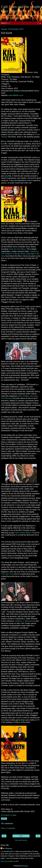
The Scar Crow (7, 574)
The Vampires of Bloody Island (13, 254)
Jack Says (34, 396)
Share (4, 819)
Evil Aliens (22, 249)
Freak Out (13, 249)
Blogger (25, 866)
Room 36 (30, 533)
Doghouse (34, 251)
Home (21, 836)
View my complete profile (10, 861)
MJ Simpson (8, 848)
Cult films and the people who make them (21, 9)
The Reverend (7, 398)
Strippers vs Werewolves (25, 621)
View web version (21, 840)
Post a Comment (8, 828)
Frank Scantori (20, 533)
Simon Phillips (23, 396)
